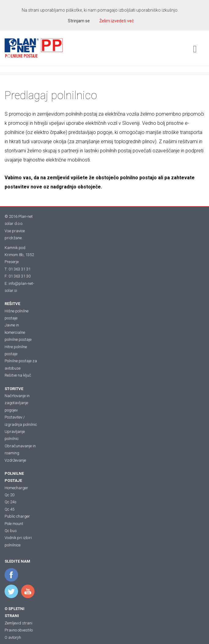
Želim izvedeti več (117, 21)
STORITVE (14, 389)
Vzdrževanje (15, 460)
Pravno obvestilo (19, 630)
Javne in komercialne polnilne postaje (18, 332)
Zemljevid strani (18, 623)
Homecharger (16, 488)
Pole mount (14, 524)
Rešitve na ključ (18, 375)
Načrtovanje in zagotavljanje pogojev (17, 403)
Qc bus (11, 531)
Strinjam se (79, 21)
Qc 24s (11, 502)
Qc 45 (9, 509)
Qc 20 (9, 495)
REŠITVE (12, 304)
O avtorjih (13, 637)
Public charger (17, 516)
